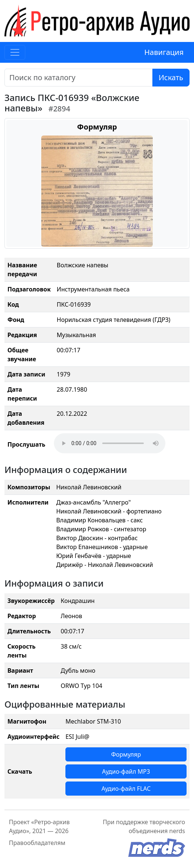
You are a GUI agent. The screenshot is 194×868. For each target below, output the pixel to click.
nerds (177, 831)
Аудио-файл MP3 (126, 771)
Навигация (164, 52)
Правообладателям (37, 843)
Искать (171, 77)
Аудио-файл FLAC (126, 789)
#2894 (59, 109)
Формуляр (126, 754)
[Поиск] (79, 78)
